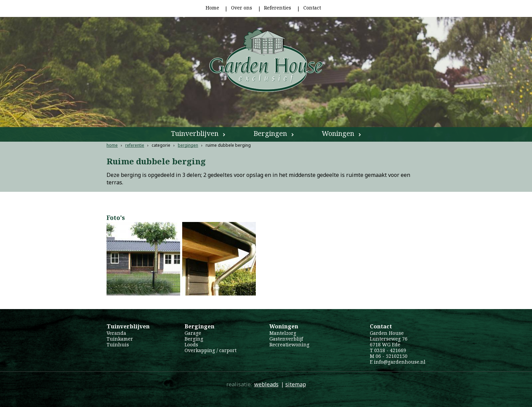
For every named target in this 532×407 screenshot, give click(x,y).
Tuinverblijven (195, 133)
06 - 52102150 (392, 356)
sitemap (296, 384)
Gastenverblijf (286, 339)
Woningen (338, 133)
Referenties (278, 8)
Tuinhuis (118, 344)
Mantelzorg (283, 333)
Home (212, 8)
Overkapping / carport (211, 350)
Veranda (116, 333)
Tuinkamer (120, 339)
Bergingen (270, 133)
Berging (194, 339)
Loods (191, 344)
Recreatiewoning (289, 344)
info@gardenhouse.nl (400, 362)
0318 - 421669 (390, 350)
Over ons (242, 8)
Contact (312, 8)
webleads (266, 384)
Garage (193, 333)
